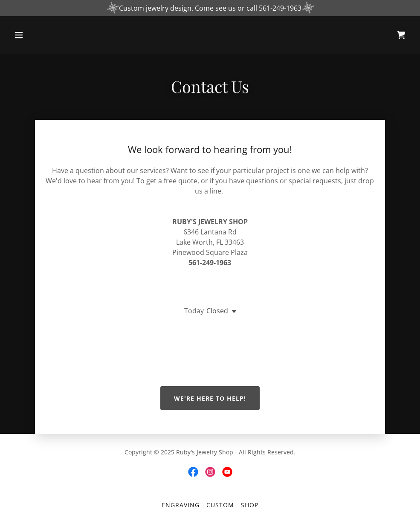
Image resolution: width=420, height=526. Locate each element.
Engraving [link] (181, 505)
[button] (40, 35)
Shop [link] (250, 505)
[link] (401, 35)
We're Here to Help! (210, 398)
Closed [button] (217, 311)
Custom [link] (220, 505)
